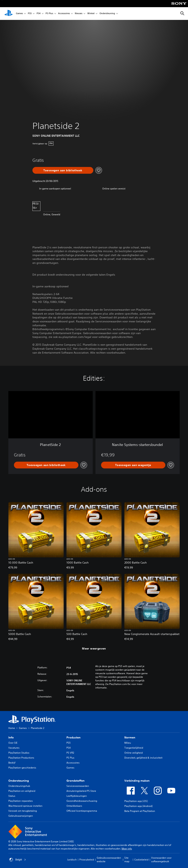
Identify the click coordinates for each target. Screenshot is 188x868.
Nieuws (79, 14)
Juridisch (72, 860)
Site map (127, 860)
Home (12, 728)
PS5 (30, 14)
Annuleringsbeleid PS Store (81, 791)
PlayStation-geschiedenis (22, 768)
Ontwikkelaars (74, 806)
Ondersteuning (107, 14)
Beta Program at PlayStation (140, 811)
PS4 (39, 14)
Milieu (128, 743)
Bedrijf (12, 763)
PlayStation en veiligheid (22, 791)
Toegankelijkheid (134, 748)
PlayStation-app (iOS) (136, 801)
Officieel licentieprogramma (82, 811)
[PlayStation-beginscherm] (9, 14)
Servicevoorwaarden (78, 786)
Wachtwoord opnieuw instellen (25, 806)
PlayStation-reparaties (21, 801)
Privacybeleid (87, 860)
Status (12, 796)
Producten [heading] (74, 737)
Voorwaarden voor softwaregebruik (161, 860)
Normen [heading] (130, 737)
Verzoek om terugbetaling (23, 811)
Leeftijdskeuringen (77, 796)
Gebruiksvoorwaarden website (109, 860)
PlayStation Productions (21, 758)
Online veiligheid (133, 753)
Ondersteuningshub (19, 786)
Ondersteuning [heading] (19, 781)
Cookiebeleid (141, 860)
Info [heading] (11, 737)
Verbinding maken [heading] (137, 781)
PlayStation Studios (19, 753)
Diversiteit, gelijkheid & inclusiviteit (143, 758)
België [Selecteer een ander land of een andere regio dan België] (18, 860)
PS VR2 (70, 753)
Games (19, 14)
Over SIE (13, 743)
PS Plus (49, 14)
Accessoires (64, 14)
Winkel (91, 14)
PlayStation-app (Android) (138, 806)
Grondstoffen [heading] (75, 781)
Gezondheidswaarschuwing (82, 801)
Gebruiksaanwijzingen (21, 816)
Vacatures (14, 748)
